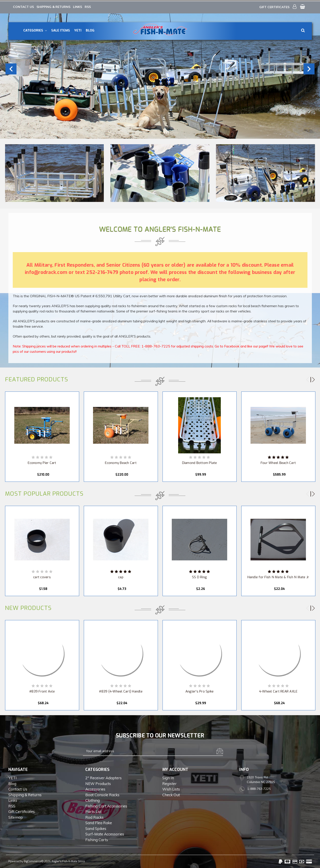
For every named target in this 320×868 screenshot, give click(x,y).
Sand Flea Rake (99, 822)
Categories (35, 29)
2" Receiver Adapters (103, 777)
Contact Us (23, 6)
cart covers (42, 576)
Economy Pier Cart (42, 462)
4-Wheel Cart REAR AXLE (278, 691)
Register (169, 783)
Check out (171, 794)
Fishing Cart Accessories (106, 805)
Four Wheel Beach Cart (278, 462)
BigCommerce (32, 861)
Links (78, 6)
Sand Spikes (96, 828)
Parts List (93, 811)
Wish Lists (171, 788)
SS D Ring (199, 576)
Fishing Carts (97, 839)
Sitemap (16, 817)
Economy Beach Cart (121, 462)
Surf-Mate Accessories (105, 833)
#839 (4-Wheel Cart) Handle (121, 691)
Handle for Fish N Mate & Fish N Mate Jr (278, 576)
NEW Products (98, 783)
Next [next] (309, 68)
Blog (90, 29)
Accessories (95, 788)
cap (121, 576)
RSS (88, 6)
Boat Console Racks (102, 794)
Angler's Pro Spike (200, 691)
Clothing (92, 800)
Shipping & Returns (53, 6)
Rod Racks (94, 817)
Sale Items (61, 29)
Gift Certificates (274, 6)
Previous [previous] (11, 68)
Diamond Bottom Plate (200, 462)
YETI (78, 29)
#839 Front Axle (42, 691)
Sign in (168, 777)
